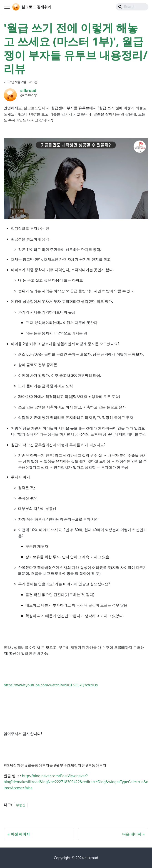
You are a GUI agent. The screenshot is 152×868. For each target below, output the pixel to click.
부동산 (21, 805)
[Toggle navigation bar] (7, 7)
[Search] (132, 7)
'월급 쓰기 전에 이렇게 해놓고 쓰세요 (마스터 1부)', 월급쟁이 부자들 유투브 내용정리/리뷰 (76, 48)
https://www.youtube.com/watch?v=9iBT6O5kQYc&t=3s (51, 685)
